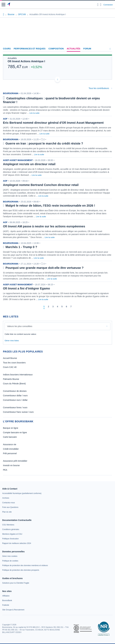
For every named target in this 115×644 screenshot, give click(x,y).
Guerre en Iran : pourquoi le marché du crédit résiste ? (44, 143)
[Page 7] (71, 307)
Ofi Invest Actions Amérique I (26, 61)
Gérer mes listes (12, 341)
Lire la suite (34, 113)
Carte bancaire (10, 437)
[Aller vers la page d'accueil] (9, 5)
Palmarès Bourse (11, 379)
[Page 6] (66, 307)
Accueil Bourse (10, 358)
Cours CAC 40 (10, 367)
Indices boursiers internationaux (18, 375)
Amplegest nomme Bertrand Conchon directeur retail (41, 185)
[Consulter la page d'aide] (101, 5)
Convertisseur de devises (15, 391)
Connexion (108, 5)
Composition (56, 49)
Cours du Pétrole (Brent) (14, 384)
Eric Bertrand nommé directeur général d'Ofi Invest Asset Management (53, 123)
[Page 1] (44, 307)
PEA (5, 470)
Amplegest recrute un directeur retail (29, 164)
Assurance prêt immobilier (15, 461)
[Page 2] (49, 307)
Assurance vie (10, 444)
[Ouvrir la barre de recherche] (98, 5)
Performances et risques (30, 49)
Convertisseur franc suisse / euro (18, 412)
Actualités (74, 49)
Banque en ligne (11, 428)
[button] (3, 5)
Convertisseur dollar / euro (15, 396)
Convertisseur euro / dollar (15, 400)
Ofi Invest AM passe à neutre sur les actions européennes (44, 226)
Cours (7, 49)
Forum (87, 49)
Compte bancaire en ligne (15, 432)
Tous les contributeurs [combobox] (99, 88)
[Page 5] (62, 307)
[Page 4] (57, 307)
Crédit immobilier (11, 449)
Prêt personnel (10, 453)
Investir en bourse (11, 465)
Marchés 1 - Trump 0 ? (21, 247)
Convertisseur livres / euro (15, 407)
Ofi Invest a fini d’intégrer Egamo (26, 288)
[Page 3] (53, 307)
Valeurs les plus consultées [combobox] (20, 326)
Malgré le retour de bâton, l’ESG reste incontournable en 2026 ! (50, 206)
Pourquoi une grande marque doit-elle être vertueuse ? (45, 268)
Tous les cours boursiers (14, 363)
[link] (22, 493)
